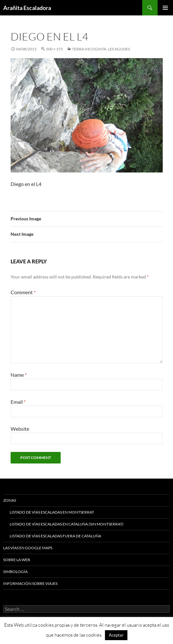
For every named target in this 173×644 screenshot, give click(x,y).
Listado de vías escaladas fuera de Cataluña (55, 536)
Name (19, 375)
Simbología (15, 572)
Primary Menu (165, 8)
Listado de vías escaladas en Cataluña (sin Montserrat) (67, 524)
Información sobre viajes (30, 583)
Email (18, 402)
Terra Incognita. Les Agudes (101, 49)
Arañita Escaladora (27, 8)
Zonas (10, 500)
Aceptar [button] (116, 635)
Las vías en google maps (28, 548)
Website (20, 429)
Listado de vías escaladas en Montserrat (52, 512)
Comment (23, 292)
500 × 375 (54, 49)
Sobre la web (17, 560)
